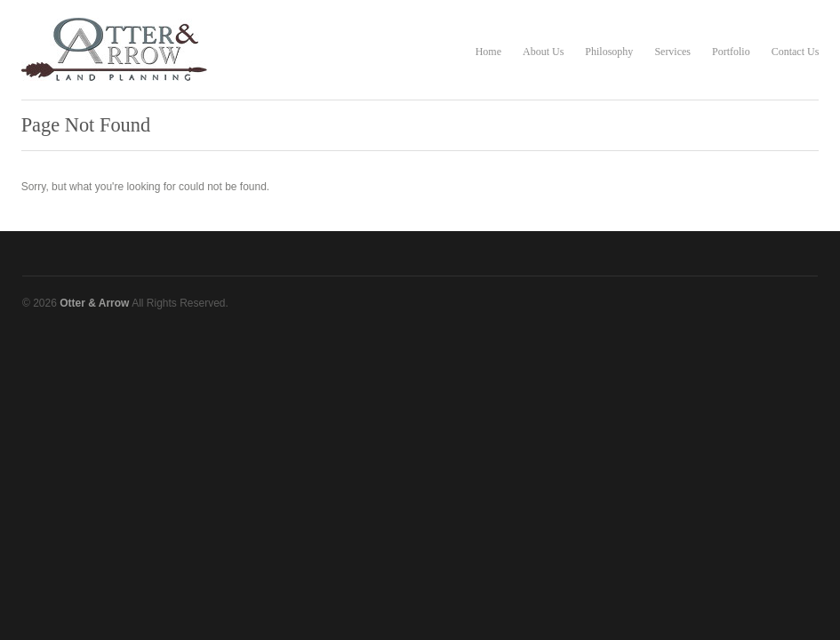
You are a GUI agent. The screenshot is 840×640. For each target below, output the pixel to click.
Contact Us (796, 52)
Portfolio (731, 52)
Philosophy (609, 52)
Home (488, 52)
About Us (543, 52)
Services (672, 52)
